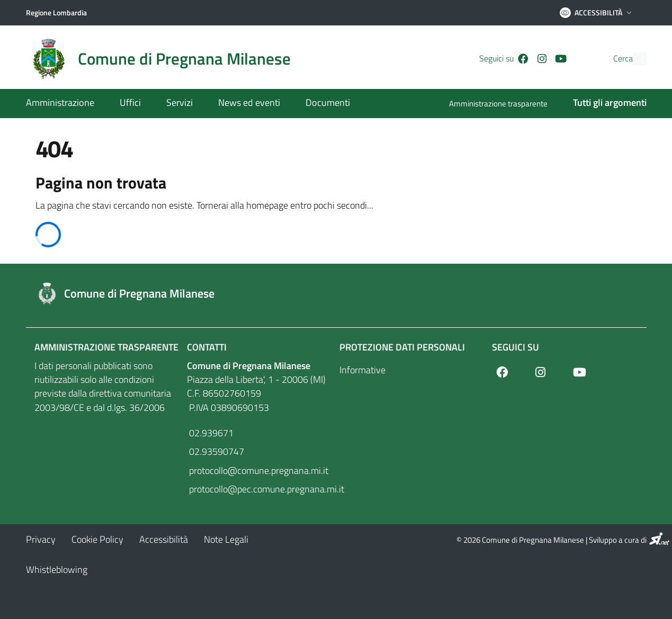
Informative (362, 370)
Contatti (207, 347)
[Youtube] (543, 59)
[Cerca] (634, 59)
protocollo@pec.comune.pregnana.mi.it (260, 489)
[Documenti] (321, 104)
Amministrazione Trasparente (106, 347)
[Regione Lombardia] (56, 13)
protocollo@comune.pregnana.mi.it (258, 470)
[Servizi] (180, 104)
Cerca (603, 59)
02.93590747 (216, 451)
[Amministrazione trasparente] (505, 105)
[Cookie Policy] (97, 539)
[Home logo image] (165, 59)
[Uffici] (130, 104)
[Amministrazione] (66, 104)
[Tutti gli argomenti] (603, 104)
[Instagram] (523, 59)
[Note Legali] (226, 539)
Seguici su (516, 347)
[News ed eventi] (249, 104)
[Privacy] (41, 539)
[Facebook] (505, 59)
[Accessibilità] (164, 539)
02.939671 (210, 433)
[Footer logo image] (336, 293)
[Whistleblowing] (57, 569)
